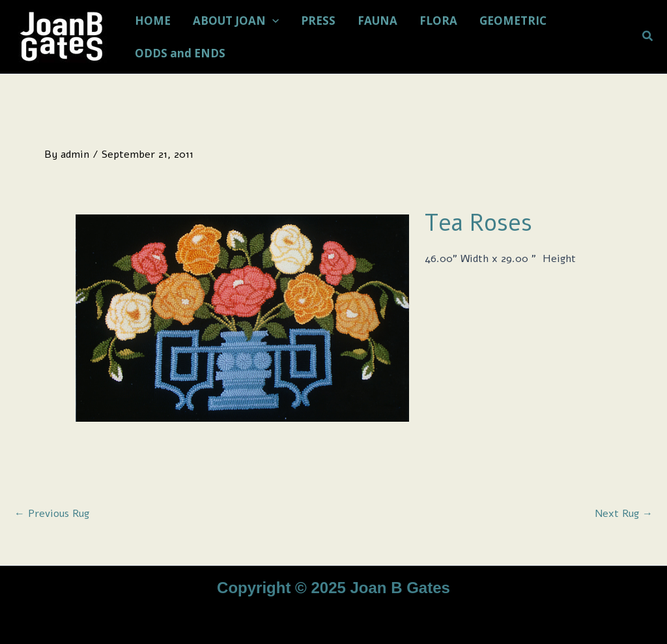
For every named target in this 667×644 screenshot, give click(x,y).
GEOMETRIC (513, 21)
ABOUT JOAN (236, 21)
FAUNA (377, 21)
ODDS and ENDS (180, 53)
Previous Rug (52, 514)
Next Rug (624, 514)
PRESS (318, 21)
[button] (648, 37)
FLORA (438, 21)
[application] (272, 21)
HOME (153, 21)
